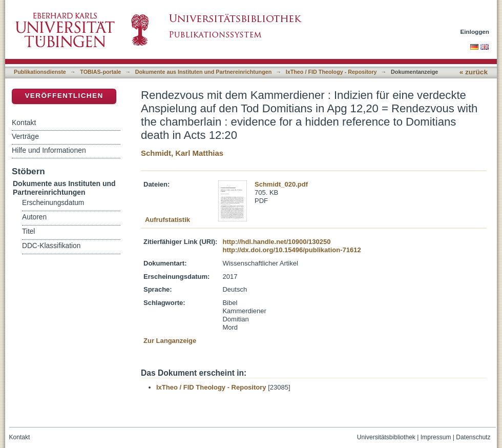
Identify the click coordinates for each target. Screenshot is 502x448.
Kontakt (24, 123)
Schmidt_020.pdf (281, 184)
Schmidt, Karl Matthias (182, 153)
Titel (28, 231)
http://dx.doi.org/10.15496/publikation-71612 (291, 250)
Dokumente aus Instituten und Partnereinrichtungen (204, 72)
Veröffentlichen (64, 96)
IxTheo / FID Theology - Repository (331, 72)
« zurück (474, 72)
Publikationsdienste (40, 72)
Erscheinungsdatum (53, 203)
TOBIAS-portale (100, 72)
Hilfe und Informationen (49, 150)
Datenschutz (473, 437)
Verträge (25, 136)
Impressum (436, 437)
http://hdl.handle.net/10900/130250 (276, 242)
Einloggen (475, 32)
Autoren (34, 217)
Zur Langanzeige (170, 341)
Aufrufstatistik (168, 220)
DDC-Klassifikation (51, 246)
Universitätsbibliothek (386, 437)
